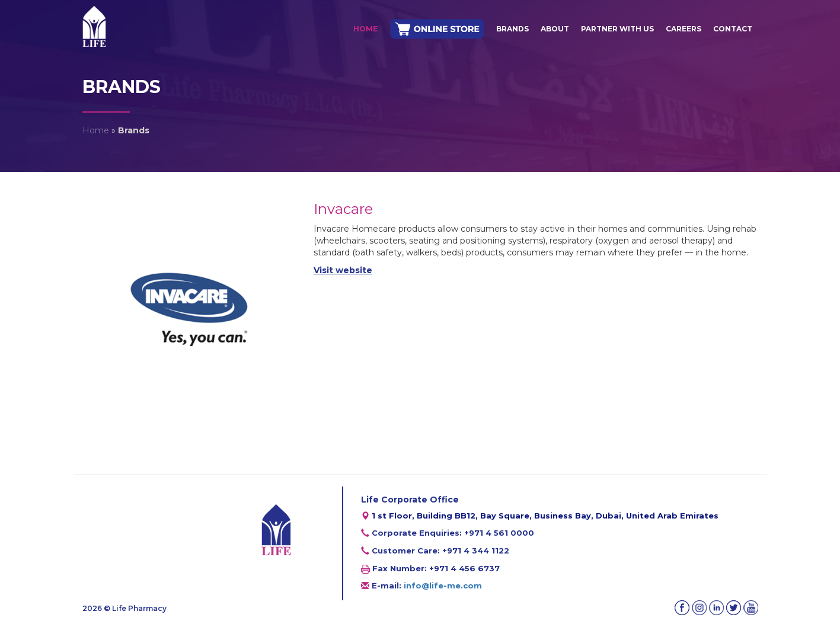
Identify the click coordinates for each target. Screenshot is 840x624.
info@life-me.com (443, 585)
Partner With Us (617, 29)
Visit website (343, 270)
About (555, 29)
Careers (684, 29)
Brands (512, 29)
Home (365, 29)
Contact (733, 29)
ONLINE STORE (437, 29)
